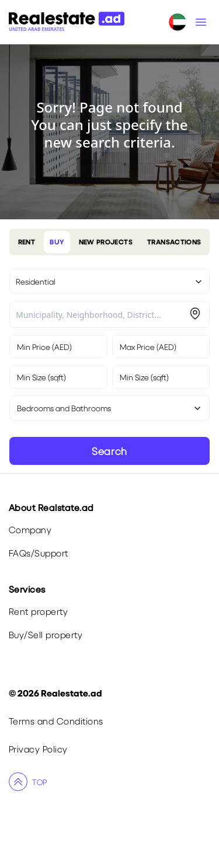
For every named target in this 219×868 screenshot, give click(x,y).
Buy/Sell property (46, 634)
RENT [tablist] (27, 242)
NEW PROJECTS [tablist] (106, 242)
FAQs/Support (39, 553)
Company (30, 529)
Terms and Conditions (56, 721)
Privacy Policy (38, 749)
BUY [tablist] (57, 242)
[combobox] (101, 314)
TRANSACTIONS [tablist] (174, 242)
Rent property (38, 611)
